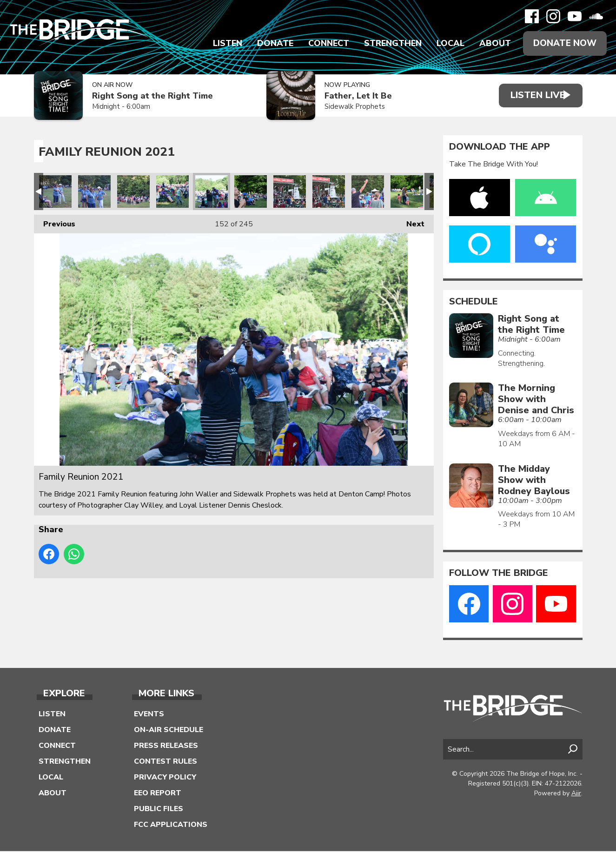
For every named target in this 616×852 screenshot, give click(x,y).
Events (149, 715)
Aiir (576, 794)
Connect (326, 44)
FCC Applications (171, 826)
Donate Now (563, 43)
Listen (225, 44)
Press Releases (166, 746)
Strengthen (390, 44)
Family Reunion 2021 (55, 192)
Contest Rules (166, 762)
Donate (272, 44)
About (492, 44)
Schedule (474, 302)
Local (448, 44)
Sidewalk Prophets (348, 107)
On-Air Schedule (169, 731)
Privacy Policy (165, 778)
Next (411, 222)
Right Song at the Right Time (152, 97)
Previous (55, 222)
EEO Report (158, 794)
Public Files (159, 810)
